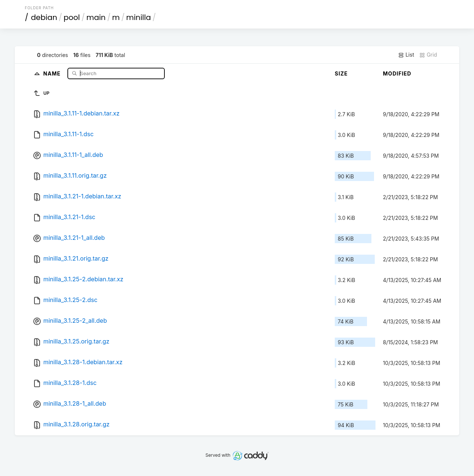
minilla (139, 17)
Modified (397, 73)
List (406, 55)
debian (44, 17)
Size (341, 73)
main (96, 17)
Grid (428, 55)
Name (53, 73)
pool (72, 17)
